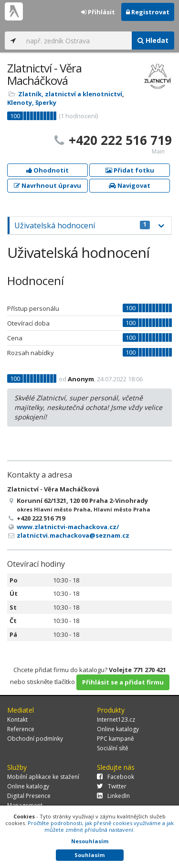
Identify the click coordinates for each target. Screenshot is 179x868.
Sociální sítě (113, 748)
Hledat (153, 40)
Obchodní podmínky (35, 739)
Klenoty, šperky (32, 102)
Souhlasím (89, 855)
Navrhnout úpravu (47, 185)
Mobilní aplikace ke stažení (43, 777)
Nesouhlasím (90, 841)
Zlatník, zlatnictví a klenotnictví (70, 94)
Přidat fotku (130, 170)
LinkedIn (113, 796)
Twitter (112, 786)
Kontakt (17, 720)
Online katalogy (118, 729)
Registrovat (148, 12)
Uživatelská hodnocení (82, 225)
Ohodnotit (47, 170)
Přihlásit (98, 12)
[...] (77, 41)
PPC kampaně (116, 739)
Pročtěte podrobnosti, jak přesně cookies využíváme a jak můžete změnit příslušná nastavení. (101, 826)
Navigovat (130, 185)
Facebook (116, 777)
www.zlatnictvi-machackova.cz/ (68, 527)
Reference (21, 729)
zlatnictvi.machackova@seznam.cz (73, 535)
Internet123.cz (116, 720)
